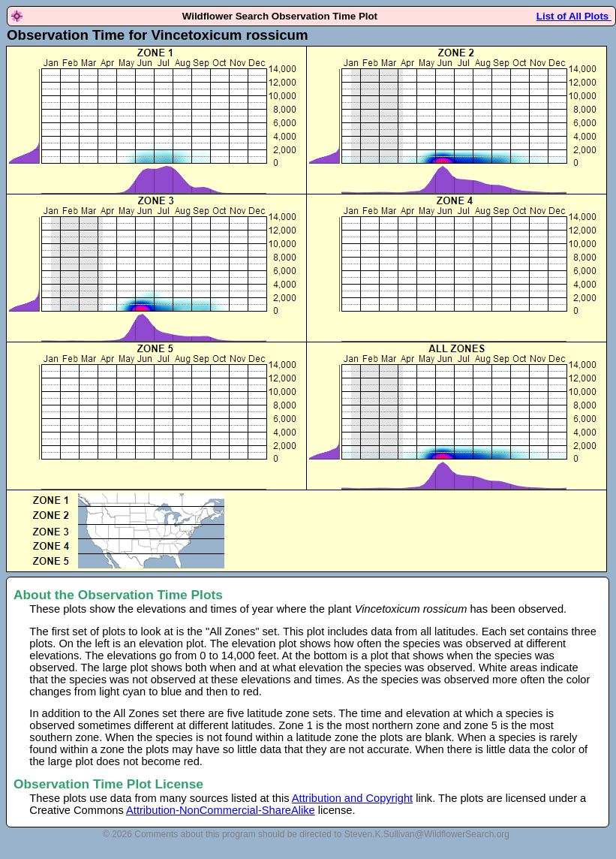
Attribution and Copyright (352, 798)
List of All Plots (574, 16)
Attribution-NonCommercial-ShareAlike (221, 810)
